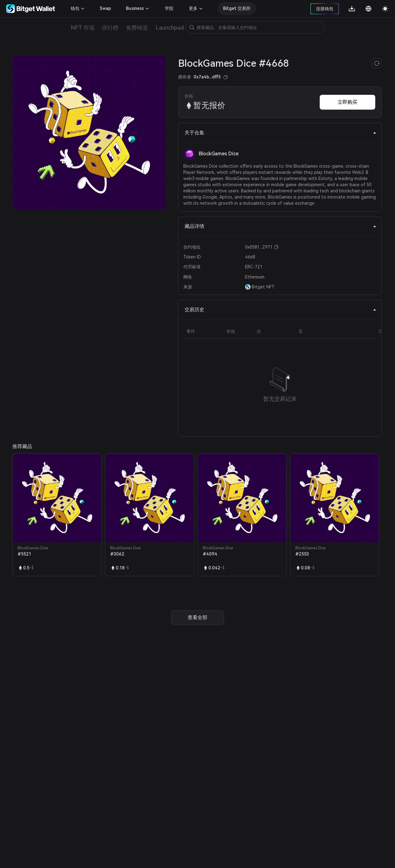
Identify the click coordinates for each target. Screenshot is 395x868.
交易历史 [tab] (281, 310)
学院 (169, 8)
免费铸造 (137, 28)
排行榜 (110, 28)
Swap (105, 8)
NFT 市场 (83, 28)
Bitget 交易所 (237, 8)
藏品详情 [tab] (281, 226)
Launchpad (170, 28)
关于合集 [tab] (281, 133)
